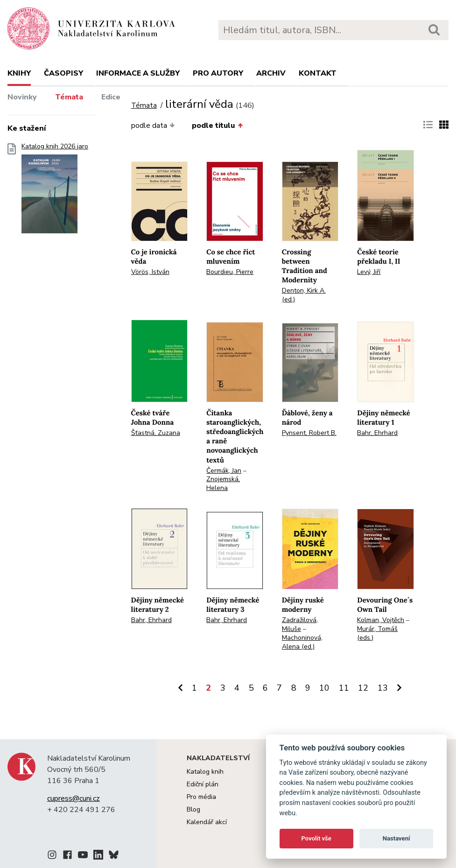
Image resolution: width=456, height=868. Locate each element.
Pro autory (218, 73)
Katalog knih (205, 772)
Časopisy (63, 73)
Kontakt (318, 73)
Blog (193, 809)
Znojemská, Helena (223, 483)
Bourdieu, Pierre (230, 272)
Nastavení (396, 838)
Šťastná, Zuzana (156, 433)
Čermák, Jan (224, 471)
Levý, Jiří (369, 272)
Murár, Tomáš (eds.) (377, 633)
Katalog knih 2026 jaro (55, 191)
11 (344, 688)
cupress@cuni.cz (74, 798)
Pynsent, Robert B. (309, 433)
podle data (153, 126)
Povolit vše (316, 838)
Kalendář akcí (207, 822)
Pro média (201, 797)
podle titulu (217, 126)
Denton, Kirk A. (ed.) (304, 295)
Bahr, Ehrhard (377, 433)
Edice (111, 97)
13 (383, 688)
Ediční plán (203, 784)
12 (363, 688)
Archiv (271, 73)
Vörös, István (150, 272)
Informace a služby (138, 73)
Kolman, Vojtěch (381, 620)
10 (324, 688)
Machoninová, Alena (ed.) (302, 642)
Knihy (19, 73)
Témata (69, 97)
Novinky (22, 97)
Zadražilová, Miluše (300, 624)
